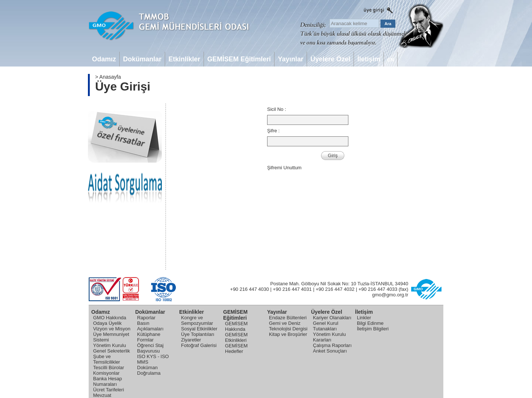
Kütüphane (149, 334)
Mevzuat (102, 395)
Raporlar (146, 318)
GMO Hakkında (110, 318)
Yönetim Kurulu (110, 345)
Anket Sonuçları (330, 351)
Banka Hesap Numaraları (108, 381)
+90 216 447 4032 (335, 289)
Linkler (364, 318)
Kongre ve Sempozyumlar (197, 320)
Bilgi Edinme (370, 323)
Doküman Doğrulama (149, 370)
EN (391, 60)
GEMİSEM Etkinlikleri (236, 337)
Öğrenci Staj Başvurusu (150, 348)
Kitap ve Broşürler (288, 334)
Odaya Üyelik (107, 323)
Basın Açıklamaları (150, 326)
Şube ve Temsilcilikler (107, 359)
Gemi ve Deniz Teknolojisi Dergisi (288, 326)
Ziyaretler (191, 340)
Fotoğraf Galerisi (199, 345)
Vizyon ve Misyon (112, 329)
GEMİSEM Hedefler (236, 348)
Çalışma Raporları (332, 345)
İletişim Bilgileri (373, 329)
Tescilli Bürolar (109, 368)
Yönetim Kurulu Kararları (329, 337)
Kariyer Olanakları (332, 318)
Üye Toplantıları (198, 334)
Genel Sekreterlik (112, 351)
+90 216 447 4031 (292, 289)
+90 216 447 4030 (250, 289)
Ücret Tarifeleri (109, 390)
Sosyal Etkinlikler (199, 329)
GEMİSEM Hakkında (236, 326)
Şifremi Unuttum (284, 168)
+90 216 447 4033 (378, 289)
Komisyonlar (106, 373)
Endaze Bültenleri (288, 318)
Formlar (145, 340)
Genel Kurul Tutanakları (326, 326)
